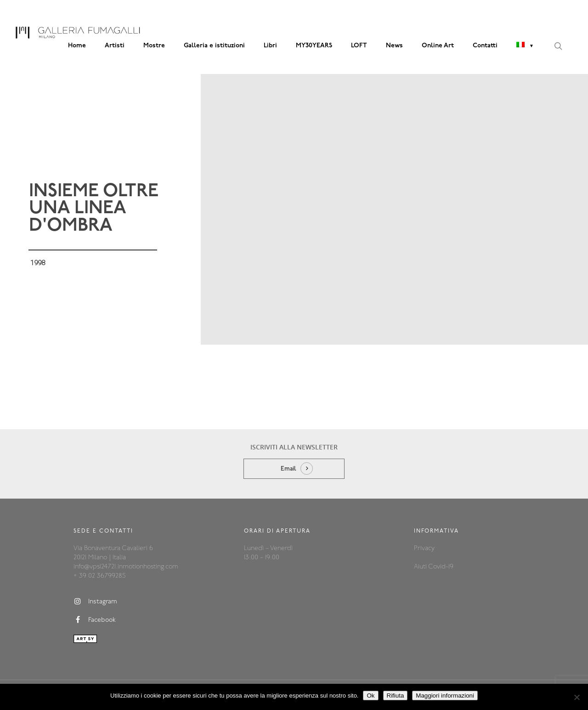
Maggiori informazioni (445, 696)
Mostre (154, 46)
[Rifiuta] (577, 697)
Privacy (424, 548)
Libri (270, 46)
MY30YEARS (314, 46)
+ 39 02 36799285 (99, 576)
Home (77, 46)
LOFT (359, 46)
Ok (370, 696)
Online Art (438, 46)
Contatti (485, 46)
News (394, 46)
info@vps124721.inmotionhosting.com (126, 567)
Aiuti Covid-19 (434, 567)
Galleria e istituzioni (214, 46)
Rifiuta (396, 696)
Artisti (115, 46)
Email (288, 469)
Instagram (95, 602)
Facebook (95, 620)
